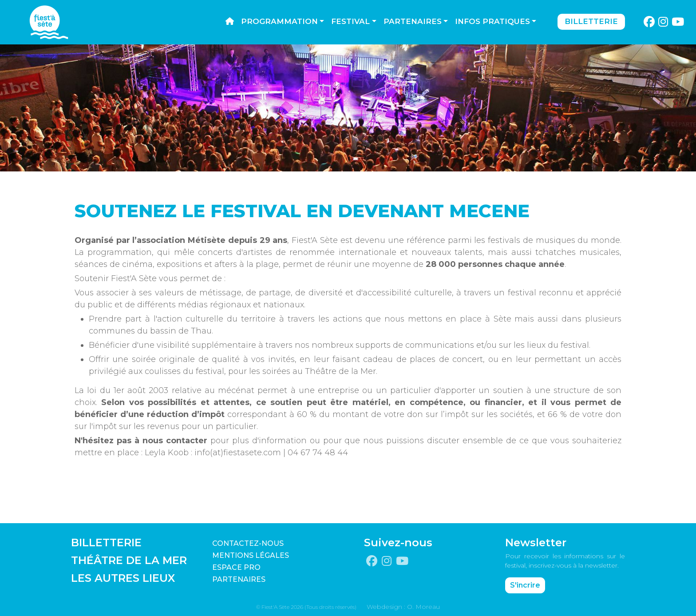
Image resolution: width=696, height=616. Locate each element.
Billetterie (591, 21)
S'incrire (525, 585)
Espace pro (236, 567)
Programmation (279, 21)
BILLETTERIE (106, 542)
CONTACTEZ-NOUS (248, 543)
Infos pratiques (492, 21)
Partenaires (413, 21)
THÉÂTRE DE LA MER (129, 560)
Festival (350, 21)
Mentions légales (251, 555)
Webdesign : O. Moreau (403, 607)
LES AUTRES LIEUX (123, 578)
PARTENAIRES (239, 579)
